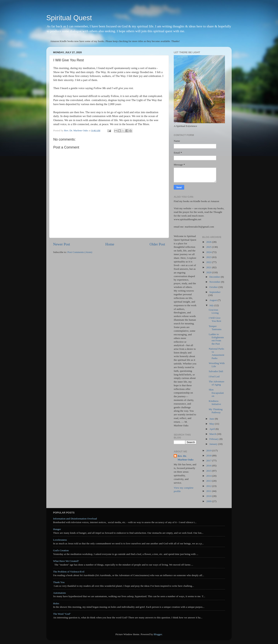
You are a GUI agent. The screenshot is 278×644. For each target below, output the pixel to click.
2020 (209, 272)
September (215, 292)
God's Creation (61, 550)
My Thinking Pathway (216, 411)
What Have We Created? (66, 561)
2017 (209, 461)
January (214, 444)
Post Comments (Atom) (80, 252)
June (212, 419)
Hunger (57, 529)
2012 (209, 486)
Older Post (157, 244)
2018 (209, 456)
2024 (209, 252)
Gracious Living (214, 311)
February (214, 439)
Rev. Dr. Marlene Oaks (186, 458)
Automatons (59, 593)
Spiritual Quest (69, 18)
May (212, 424)
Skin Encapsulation (216, 393)
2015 (209, 471)
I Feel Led (214, 376)
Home (110, 244)
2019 (209, 451)
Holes (56, 603)
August (214, 300)
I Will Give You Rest (215, 319)
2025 (209, 247)
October (214, 287)
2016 (209, 466)
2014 (209, 476)
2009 (209, 501)
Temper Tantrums (215, 328)
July (212, 305)
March (213, 434)
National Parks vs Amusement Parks (216, 353)
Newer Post (62, 244)
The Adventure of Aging (217, 383)
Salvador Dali (216, 371)
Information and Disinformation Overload (75, 519)
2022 (209, 262)
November (215, 282)
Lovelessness (60, 540)
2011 (209, 491)
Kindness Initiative (215, 402)
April (213, 429)
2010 (209, 496)
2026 (209, 242)
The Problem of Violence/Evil (69, 572)
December (215, 277)
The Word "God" (62, 614)
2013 (209, 481)
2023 (209, 257)
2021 (209, 267)
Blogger (158, 634)
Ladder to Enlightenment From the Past (216, 339)
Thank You (59, 582)
